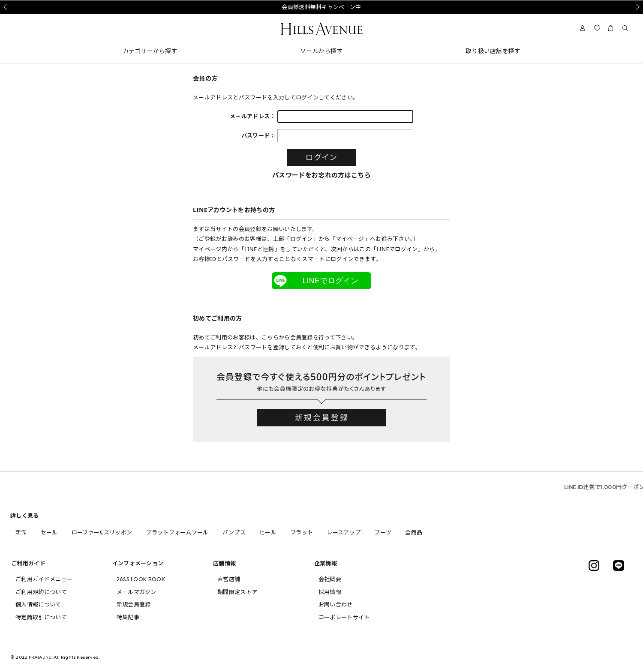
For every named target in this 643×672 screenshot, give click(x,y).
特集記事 (128, 617)
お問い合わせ (336, 604)
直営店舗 (229, 579)
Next (637, 7)
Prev (6, 7)
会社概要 (330, 579)
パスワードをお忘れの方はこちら (321, 175)
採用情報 (330, 592)
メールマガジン (137, 592)
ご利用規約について (41, 592)
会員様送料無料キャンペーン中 (321, 7)
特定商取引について (41, 617)
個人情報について (38, 604)
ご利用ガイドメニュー (44, 579)
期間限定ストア (237, 592)
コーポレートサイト (344, 617)
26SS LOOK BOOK (141, 579)
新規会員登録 (134, 604)
